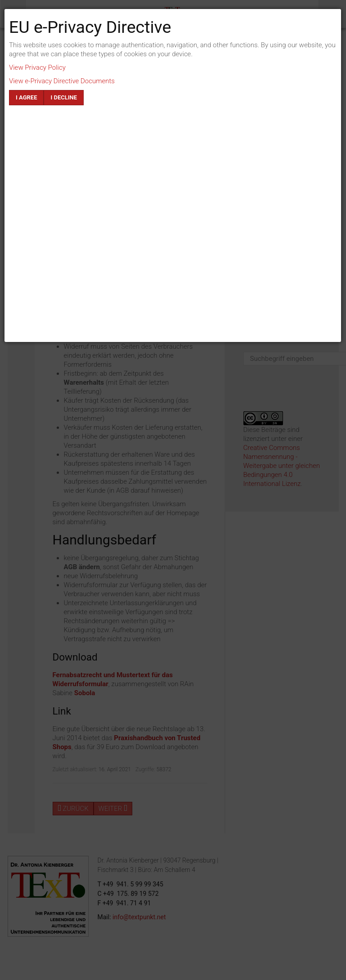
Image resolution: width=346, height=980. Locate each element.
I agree (26, 97)
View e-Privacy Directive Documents (62, 81)
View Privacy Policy (37, 67)
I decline (64, 97)
